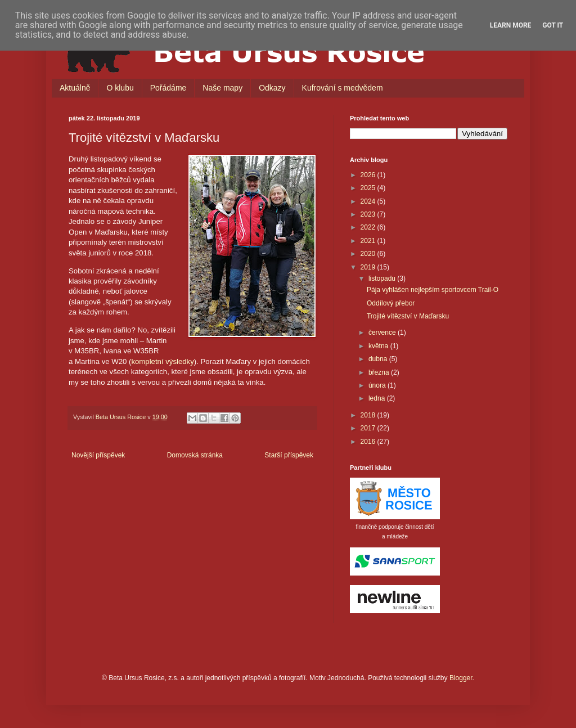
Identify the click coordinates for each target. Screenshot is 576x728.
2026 (369, 175)
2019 (369, 267)
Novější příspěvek (98, 455)
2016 (369, 442)
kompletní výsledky (162, 361)
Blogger (461, 678)
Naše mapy (222, 88)
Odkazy (272, 88)
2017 (369, 428)
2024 (369, 201)
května (379, 346)
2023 (369, 214)
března (380, 372)
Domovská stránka (195, 455)
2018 (369, 415)
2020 (369, 254)
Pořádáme (168, 88)
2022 (369, 227)
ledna (378, 398)
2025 (369, 188)
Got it (553, 25)
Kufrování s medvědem (343, 88)
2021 (369, 241)
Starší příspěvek (289, 455)
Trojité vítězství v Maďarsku (408, 316)
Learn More (511, 25)
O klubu (120, 88)
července (383, 332)
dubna (379, 359)
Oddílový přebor (391, 303)
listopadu (383, 278)
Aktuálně (75, 88)
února (378, 385)
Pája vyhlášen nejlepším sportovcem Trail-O (433, 290)
